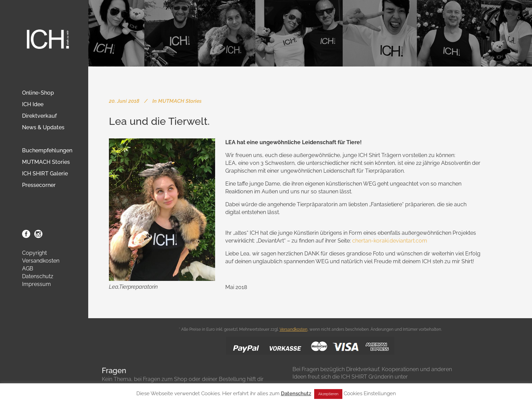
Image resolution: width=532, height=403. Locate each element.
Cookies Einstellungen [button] (370, 394)
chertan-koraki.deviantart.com (390, 241)
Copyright (34, 253)
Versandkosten (41, 261)
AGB (28, 268)
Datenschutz (38, 276)
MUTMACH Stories (180, 101)
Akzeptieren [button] (328, 394)
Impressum (36, 284)
